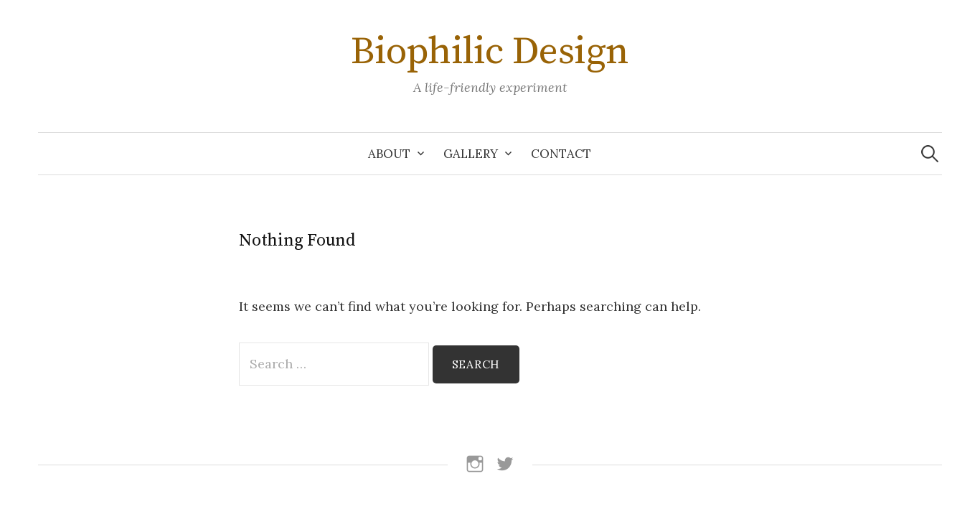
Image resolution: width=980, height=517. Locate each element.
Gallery (471, 154)
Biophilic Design (490, 52)
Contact (561, 154)
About (389, 154)
